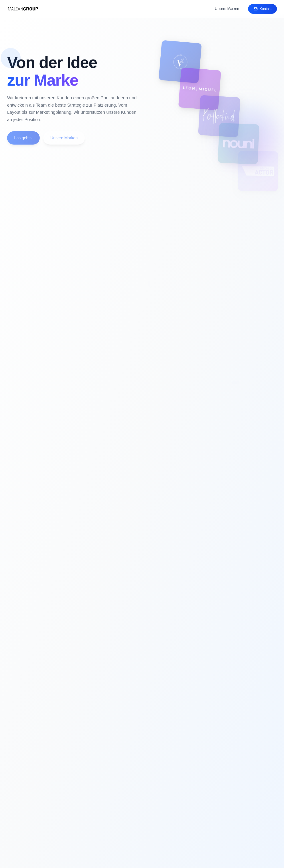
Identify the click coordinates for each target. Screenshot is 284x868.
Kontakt (262, 9)
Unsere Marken (227, 9)
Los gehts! (23, 139)
